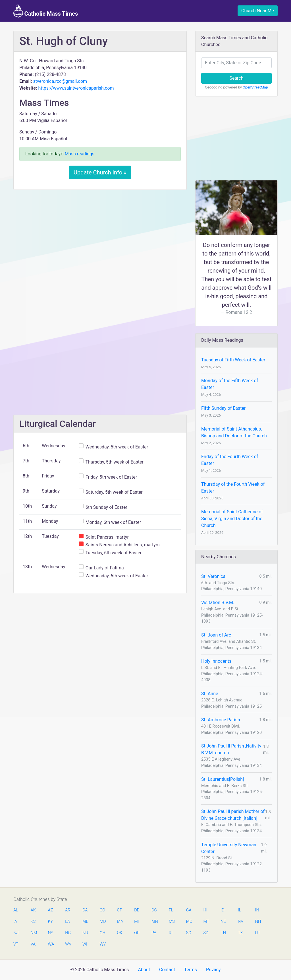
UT (258, 933)
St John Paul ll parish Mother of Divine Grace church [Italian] (233, 815)
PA (154, 933)
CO (102, 910)
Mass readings (80, 154)
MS (172, 922)
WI (85, 944)
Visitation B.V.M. (218, 603)
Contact (167, 970)
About (144, 970)
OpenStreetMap (255, 87)
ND (85, 933)
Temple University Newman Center (229, 848)
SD (206, 933)
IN (257, 910)
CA (85, 910)
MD (103, 922)
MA (120, 922)
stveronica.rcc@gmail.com (60, 81)
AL (16, 910)
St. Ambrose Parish (221, 720)
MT (206, 922)
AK (33, 910)
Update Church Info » (100, 172)
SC (189, 933)
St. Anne (210, 694)
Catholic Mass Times (46, 11)
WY (103, 944)
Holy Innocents (216, 661)
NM (34, 933)
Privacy (213, 970)
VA (33, 944)
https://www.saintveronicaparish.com (76, 88)
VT (16, 944)
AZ (51, 910)
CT (120, 910)
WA (51, 944)
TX (240, 933)
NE (223, 922)
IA (15, 922)
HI (205, 910)
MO (189, 922)
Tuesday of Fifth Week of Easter (233, 360)
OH (103, 933)
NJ (16, 933)
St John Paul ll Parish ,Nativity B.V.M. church (231, 749)
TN (223, 933)
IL (239, 910)
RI (171, 933)
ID (222, 910)
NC (68, 933)
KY (51, 922)
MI (136, 922)
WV (68, 944)
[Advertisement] (100, 236)
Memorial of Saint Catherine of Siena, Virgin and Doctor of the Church (232, 519)
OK (120, 933)
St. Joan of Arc (216, 635)
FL (171, 910)
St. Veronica (213, 576)
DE (137, 910)
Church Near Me (258, 11)
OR (137, 933)
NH (258, 922)
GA (189, 910)
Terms (191, 970)
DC (154, 910)
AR (68, 910)
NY (51, 933)
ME (85, 922)
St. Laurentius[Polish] (223, 779)
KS (33, 922)
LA (67, 922)
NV (241, 922)
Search (236, 78)
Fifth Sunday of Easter (223, 408)
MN (154, 922)
